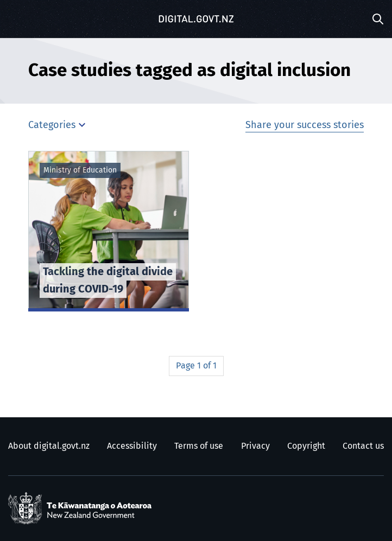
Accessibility (132, 446)
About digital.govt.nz (49, 446)
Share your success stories (305, 125)
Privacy (255, 446)
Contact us (363, 446)
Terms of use (199, 446)
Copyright (306, 446)
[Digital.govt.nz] (196, 19)
